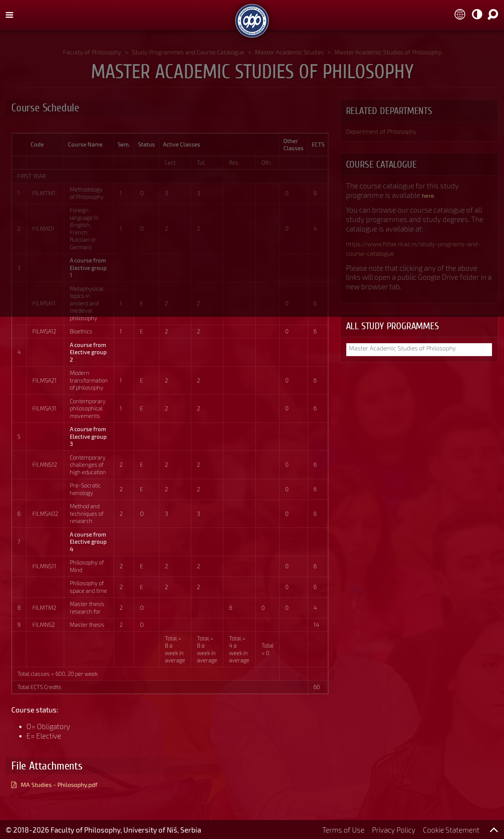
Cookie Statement (451, 830)
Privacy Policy (394, 830)
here (429, 196)
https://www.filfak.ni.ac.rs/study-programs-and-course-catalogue (418, 250)
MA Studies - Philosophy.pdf (67, 784)
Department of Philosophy (388, 132)
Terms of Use (343, 830)
